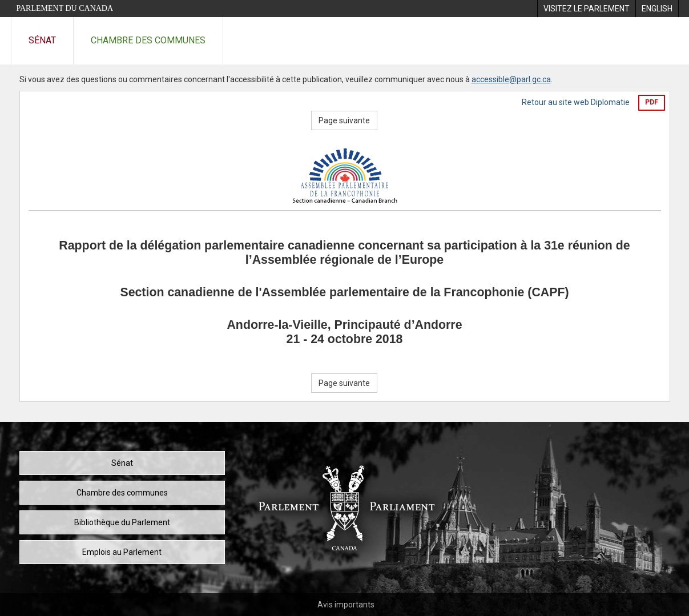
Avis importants (346, 605)
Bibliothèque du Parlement (122, 522)
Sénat (42, 40)
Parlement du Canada (65, 8)
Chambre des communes (148, 40)
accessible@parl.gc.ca (511, 79)
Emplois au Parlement (122, 552)
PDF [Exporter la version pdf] (652, 102)
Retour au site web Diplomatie (576, 102)
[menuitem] (586, 9)
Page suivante (344, 120)
